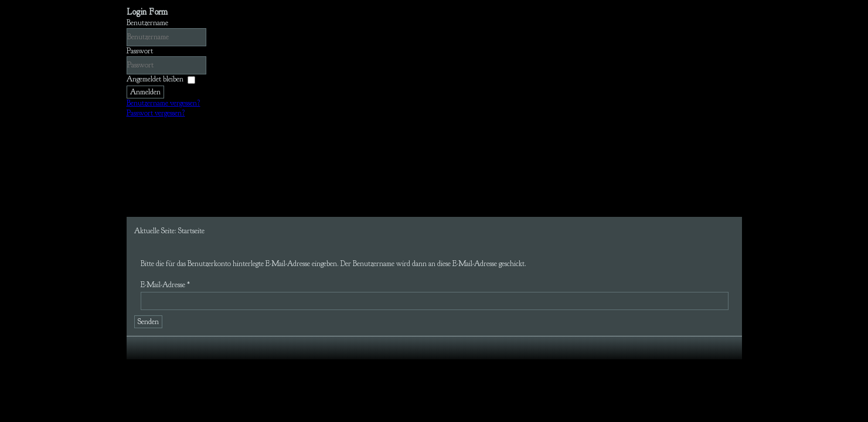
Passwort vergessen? (156, 113)
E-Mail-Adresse (165, 285)
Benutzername (147, 23)
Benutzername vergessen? (164, 103)
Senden (148, 322)
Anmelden (145, 92)
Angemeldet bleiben (155, 79)
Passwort (140, 51)
